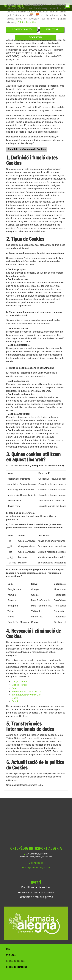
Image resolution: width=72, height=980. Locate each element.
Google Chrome (20, 682)
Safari (15, 701)
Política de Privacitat (16, 967)
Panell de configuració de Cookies (27, 149)
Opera (15, 698)
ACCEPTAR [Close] (35, 37)
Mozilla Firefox (19, 685)
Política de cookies (27, 22)
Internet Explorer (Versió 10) (26, 695)
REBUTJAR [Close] (52, 29)
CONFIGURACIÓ (22, 29)
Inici (8, 949)
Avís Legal (11, 955)
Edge (14, 688)
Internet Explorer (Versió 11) (26, 692)
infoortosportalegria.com (38, 868)
